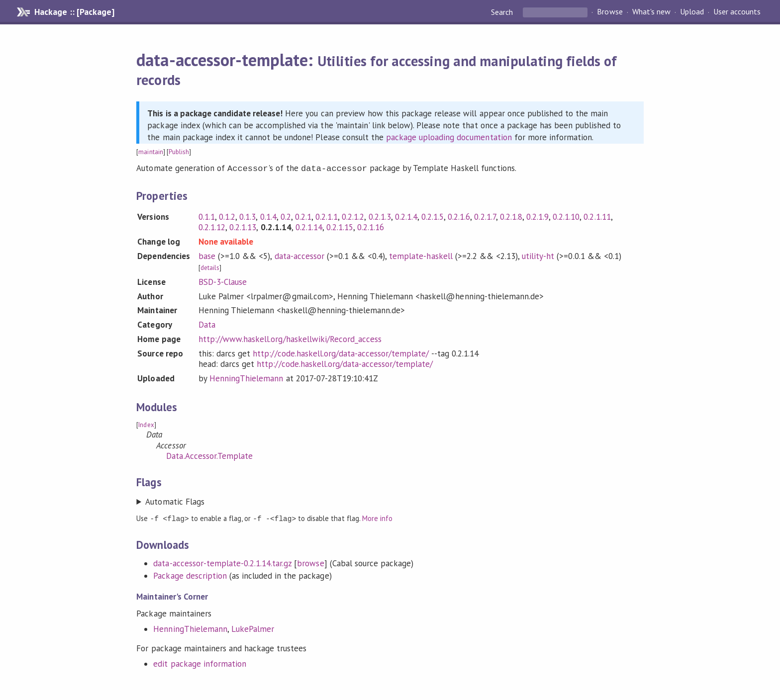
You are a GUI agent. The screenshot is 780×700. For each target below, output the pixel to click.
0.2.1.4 (406, 216)
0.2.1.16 (371, 226)
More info (377, 517)
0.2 (286, 216)
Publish (179, 152)
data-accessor (299, 255)
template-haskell (421, 255)
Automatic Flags (175, 501)
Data (207, 324)
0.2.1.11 (597, 216)
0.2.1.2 (353, 216)
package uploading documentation (449, 137)
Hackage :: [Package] (74, 12)
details (210, 267)
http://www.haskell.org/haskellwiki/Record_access (290, 338)
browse (310, 562)
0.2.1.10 (566, 216)
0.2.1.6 (459, 216)
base (207, 255)
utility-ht (538, 255)
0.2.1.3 (380, 216)
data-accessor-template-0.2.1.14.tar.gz (222, 562)
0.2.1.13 (243, 226)
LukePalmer (253, 627)
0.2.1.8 (511, 216)
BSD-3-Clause (223, 281)
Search (503, 12)
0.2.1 (303, 216)
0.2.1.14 (309, 226)
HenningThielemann (246, 377)
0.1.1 (207, 216)
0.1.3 (247, 216)
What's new (651, 12)
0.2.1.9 (537, 216)
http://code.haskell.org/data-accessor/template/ (341, 352)
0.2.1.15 (340, 226)
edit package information (200, 662)
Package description (190, 574)
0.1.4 (268, 216)
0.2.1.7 (485, 216)
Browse (610, 12)
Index (146, 424)
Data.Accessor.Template (209, 455)
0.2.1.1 (327, 216)
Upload (692, 12)
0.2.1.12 (212, 226)
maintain (150, 152)
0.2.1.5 (433, 216)
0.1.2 (227, 216)
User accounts (737, 12)
